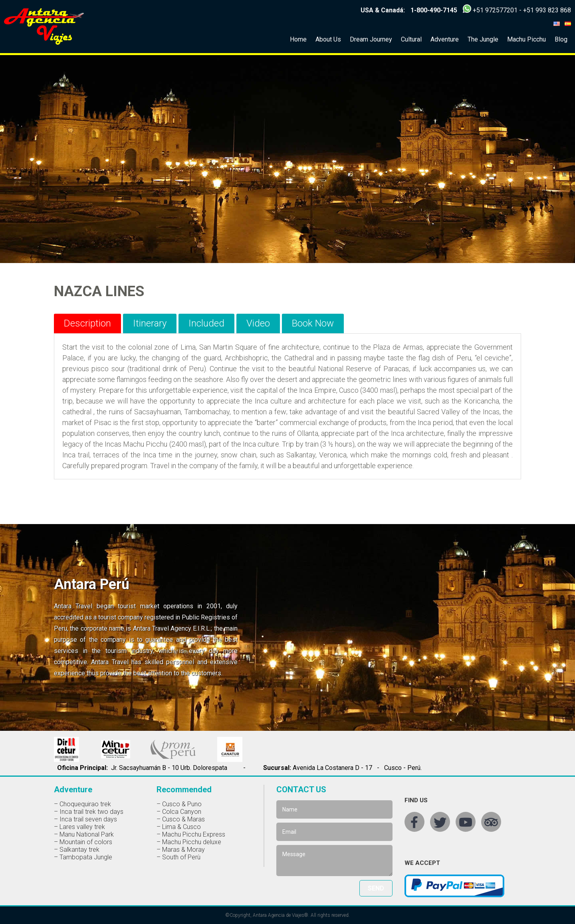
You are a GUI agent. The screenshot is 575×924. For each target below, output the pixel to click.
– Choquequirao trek (82, 804)
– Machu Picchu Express (191, 834)
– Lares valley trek (79, 827)
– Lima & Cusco (179, 827)
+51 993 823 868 (547, 10)
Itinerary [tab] (150, 323)
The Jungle (483, 39)
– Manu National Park (84, 834)
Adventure (445, 39)
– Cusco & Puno (179, 804)
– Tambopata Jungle (83, 857)
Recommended (184, 789)
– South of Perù (178, 857)
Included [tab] (206, 323)
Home (298, 39)
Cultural (411, 39)
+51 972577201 (495, 10)
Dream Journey (371, 39)
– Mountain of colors (83, 842)
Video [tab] (258, 323)
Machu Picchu (526, 39)
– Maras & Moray (181, 850)
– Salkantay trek (77, 850)
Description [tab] (87, 323)
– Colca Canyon (179, 812)
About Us (328, 39)
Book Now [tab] (313, 323)
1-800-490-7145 (434, 10)
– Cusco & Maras (181, 819)
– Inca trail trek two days (89, 812)
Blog (561, 39)
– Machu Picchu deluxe (189, 842)
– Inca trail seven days (85, 819)
